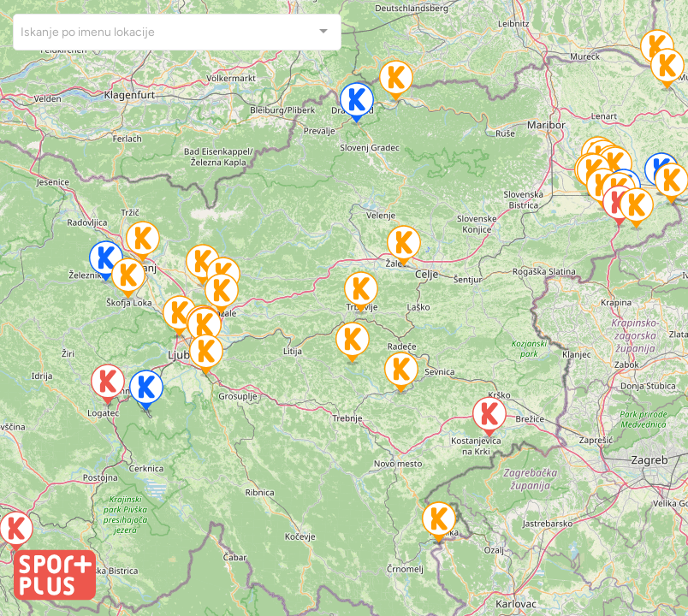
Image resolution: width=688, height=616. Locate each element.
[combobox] (177, 32)
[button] (180, 317)
